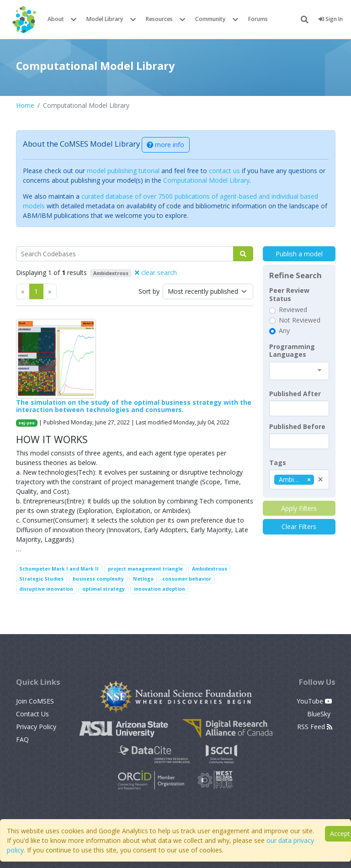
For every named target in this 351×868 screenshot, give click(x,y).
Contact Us (32, 714)
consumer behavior (187, 579)
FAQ (22, 739)
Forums (258, 19)
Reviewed (293, 310)
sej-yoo (27, 423)
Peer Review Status (289, 294)
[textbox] (299, 408)
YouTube (314, 701)
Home (25, 105)
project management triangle (145, 569)
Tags (278, 463)
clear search (156, 273)
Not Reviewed (300, 320)
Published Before (297, 427)
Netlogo (143, 579)
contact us (224, 171)
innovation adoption (160, 589)
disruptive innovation (46, 589)
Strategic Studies (41, 579)
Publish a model (299, 254)
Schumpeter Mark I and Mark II (59, 569)
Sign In (331, 19)
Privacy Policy (36, 727)
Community (210, 19)
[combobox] (299, 371)
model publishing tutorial (123, 171)
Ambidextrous (210, 569)
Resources (159, 19)
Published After (295, 394)
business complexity (98, 579)
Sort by (149, 291)
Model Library (105, 19)
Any (284, 331)
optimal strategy (104, 589)
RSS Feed (315, 727)
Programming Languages (292, 351)
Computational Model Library (206, 180)
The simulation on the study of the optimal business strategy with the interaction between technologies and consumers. (134, 406)
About (56, 19)
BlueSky (320, 714)
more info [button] (165, 145)
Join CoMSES (35, 701)
